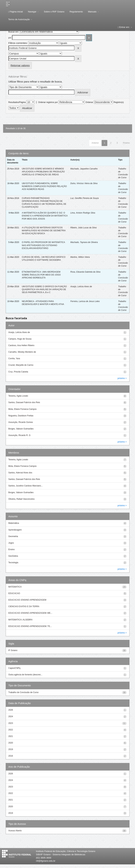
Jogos (11, 543)
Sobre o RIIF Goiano (54, 12)
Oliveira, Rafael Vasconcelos (22, 499)
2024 (11, 716)
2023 (11, 723)
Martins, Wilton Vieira (80, 257)
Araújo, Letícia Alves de (81, 287)
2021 (11, 736)
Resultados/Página (17, 102)
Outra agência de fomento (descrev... (25, 675)
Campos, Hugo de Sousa (20, 339)
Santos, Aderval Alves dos (20, 473)
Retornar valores (20, 65)
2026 (11, 710)
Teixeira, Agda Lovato (18, 396)
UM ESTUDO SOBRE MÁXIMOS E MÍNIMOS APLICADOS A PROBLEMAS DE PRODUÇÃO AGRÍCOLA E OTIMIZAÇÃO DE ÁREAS (43, 172)
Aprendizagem (15, 530)
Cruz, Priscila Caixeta (18, 372)
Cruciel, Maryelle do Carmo (21, 365)
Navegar (33, 12)
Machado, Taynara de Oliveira (84, 242)
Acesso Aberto (15, 831)
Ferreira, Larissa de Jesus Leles (85, 301)
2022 (11, 730)
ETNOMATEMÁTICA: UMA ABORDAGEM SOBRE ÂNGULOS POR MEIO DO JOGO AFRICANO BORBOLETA (41, 275)
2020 (11, 743)
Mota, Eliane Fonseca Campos (23, 409)
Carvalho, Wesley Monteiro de (22, 352)
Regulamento (76, 12)
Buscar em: (14, 32)
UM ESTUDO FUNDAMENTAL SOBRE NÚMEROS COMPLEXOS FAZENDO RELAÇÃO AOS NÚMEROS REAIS (44, 186)
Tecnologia (13, 563)
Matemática (14, 523)
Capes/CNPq (14, 668)
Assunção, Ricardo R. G (20, 435)
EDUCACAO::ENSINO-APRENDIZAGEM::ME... (30, 613)
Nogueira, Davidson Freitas (21, 416)
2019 (11, 749)
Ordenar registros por (48, 102)
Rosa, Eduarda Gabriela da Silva (85, 272)
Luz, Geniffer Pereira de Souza (85, 198)
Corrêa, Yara (14, 358)
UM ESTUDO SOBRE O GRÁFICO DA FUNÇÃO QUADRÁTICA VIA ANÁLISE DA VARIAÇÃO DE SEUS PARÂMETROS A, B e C (44, 289)
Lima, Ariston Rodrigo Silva (83, 213)
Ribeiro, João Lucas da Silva (83, 228)
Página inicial (16, 12)
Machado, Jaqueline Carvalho (84, 169)
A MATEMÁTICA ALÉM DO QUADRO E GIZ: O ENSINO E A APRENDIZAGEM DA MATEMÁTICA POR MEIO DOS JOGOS (45, 216)
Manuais (93, 12)
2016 (11, 756)
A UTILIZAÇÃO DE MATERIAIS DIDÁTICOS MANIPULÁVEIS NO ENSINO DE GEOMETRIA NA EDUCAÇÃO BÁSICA (44, 231)
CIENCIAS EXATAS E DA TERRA (24, 606)
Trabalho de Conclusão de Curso (24, 692)
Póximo (126, 143)
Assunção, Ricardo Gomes (21, 422)
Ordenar (89, 102)
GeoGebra (13, 556)
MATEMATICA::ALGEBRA (20, 620)
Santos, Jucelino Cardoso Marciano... (26, 486)
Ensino (12, 549)
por (10, 38)
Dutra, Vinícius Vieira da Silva (84, 183)
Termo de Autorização (20, 19)
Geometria (13, 536)
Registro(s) (119, 102)
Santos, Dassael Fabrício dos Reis (24, 402)
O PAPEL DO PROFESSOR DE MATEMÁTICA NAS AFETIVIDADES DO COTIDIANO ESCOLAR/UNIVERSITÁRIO (43, 245)
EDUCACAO (14, 593)
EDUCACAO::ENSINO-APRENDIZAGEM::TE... (30, 626)
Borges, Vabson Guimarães (21, 429)
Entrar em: (125, 27)
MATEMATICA (15, 587)
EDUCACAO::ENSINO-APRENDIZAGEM (27, 600)
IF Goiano (13, 650)
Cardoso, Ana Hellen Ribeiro (21, 345)
